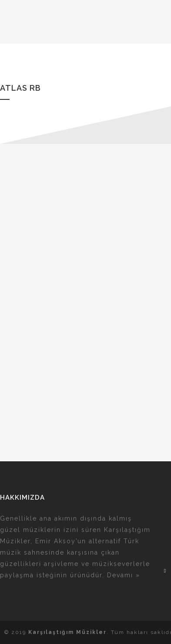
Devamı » (124, 575)
